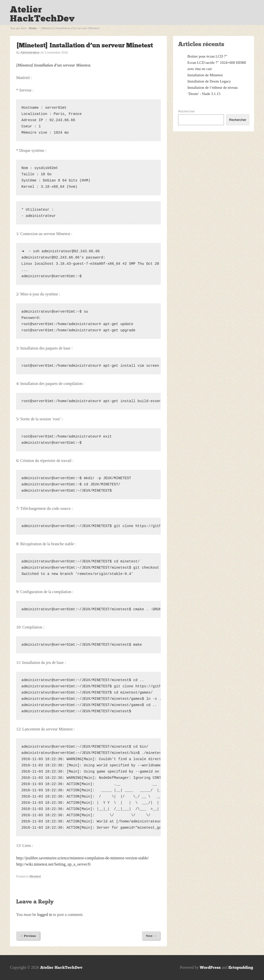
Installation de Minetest (205, 75)
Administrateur (30, 53)
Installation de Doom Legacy (209, 81)
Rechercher (186, 111)
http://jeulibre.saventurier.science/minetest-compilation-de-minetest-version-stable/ (82, 858)
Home (33, 28)
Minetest (35, 877)
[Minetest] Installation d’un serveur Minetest (85, 45)
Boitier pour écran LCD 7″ (207, 56)
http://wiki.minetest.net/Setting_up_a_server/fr (54, 864)
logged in (45, 915)
